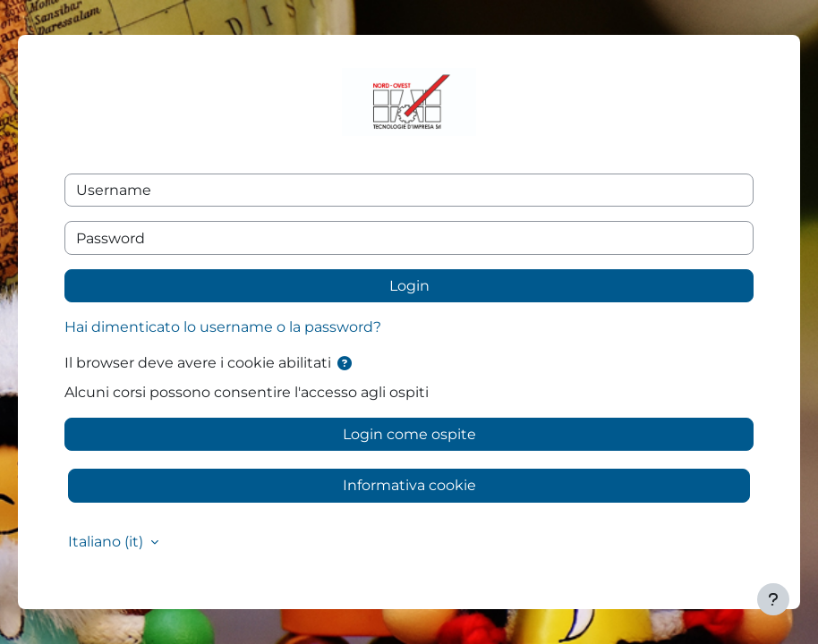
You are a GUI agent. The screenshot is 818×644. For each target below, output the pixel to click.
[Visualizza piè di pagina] (773, 599)
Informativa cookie (409, 485)
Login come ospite (409, 434)
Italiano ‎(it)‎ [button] (107, 542)
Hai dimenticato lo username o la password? (223, 327)
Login (409, 286)
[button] (345, 364)
